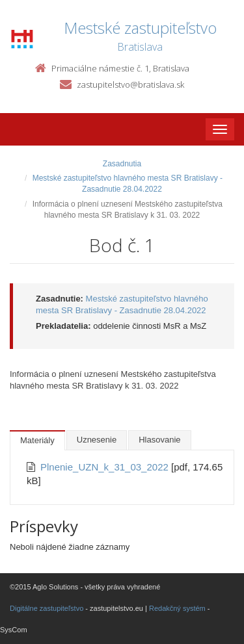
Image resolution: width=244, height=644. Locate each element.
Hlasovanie (159, 440)
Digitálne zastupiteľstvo (47, 608)
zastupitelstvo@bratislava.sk (130, 84)
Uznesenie (97, 440)
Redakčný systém (177, 608)
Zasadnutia (122, 164)
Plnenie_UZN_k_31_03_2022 (106, 467)
